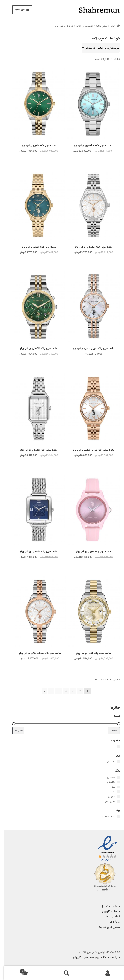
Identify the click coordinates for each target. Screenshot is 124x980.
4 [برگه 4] (62, 691)
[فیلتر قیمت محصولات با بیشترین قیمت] (14, 731)
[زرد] (114, 792)
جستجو (62, 973)
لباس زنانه (97, 26)
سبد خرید (28, 970)
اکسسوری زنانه (80, 26)
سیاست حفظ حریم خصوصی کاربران (92, 957)
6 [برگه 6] (47, 691)
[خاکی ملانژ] (114, 801)
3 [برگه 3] (69, 691)
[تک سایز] (114, 762)
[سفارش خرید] (97, 48)
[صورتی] (114, 797)
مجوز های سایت (105, 927)
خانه (109, 26)
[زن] (114, 747)
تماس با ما (109, 916)
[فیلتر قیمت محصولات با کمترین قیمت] (110, 731)
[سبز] (114, 787)
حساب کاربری (107, 911)
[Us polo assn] (114, 817)
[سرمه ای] (114, 777)
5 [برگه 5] (54, 691)
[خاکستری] (114, 782)
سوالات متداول (106, 906)
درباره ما (110, 922)
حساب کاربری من (103, 973)
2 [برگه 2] (76, 691)
